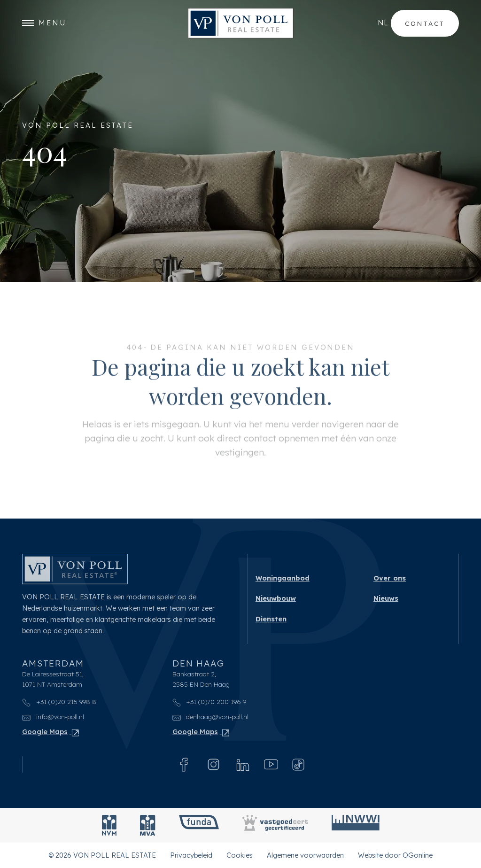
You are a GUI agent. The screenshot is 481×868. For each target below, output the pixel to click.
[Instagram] (213, 764)
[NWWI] (356, 825)
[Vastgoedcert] (275, 825)
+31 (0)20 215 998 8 (59, 702)
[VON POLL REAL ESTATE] (241, 23)
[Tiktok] (298, 765)
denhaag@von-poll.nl (211, 717)
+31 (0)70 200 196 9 (209, 702)
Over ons (390, 578)
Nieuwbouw (276, 599)
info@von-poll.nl (53, 717)
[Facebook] (184, 765)
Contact (425, 23)
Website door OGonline (395, 855)
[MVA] (148, 825)
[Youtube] (271, 765)
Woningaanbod (283, 578)
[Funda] (199, 825)
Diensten (271, 619)
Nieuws (386, 599)
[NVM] (109, 825)
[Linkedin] (243, 765)
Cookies (240, 855)
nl (383, 23)
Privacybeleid (191, 855)
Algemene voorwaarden (305, 855)
